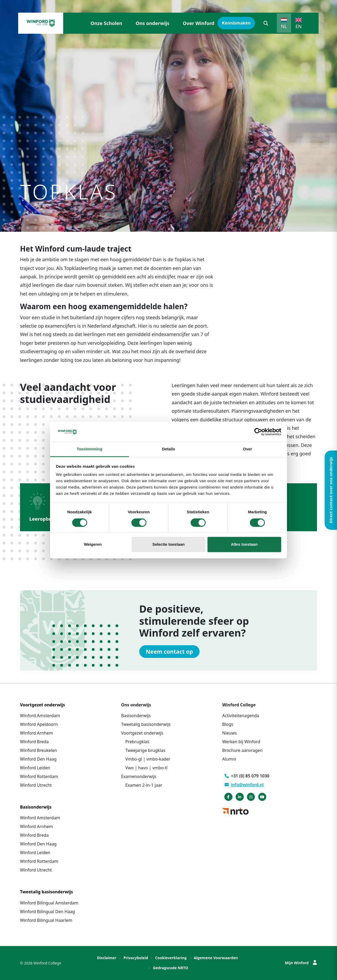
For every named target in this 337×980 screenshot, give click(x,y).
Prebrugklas (137, 742)
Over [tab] (248, 449)
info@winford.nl (244, 785)
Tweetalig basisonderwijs (146, 724)
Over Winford (199, 23)
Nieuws (229, 733)
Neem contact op (169, 652)
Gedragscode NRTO (171, 968)
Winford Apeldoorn (39, 724)
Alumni (229, 759)
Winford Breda (34, 742)
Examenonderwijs (139, 776)
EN (299, 26)
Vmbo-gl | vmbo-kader (148, 759)
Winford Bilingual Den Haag (47, 912)
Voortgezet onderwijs (142, 733)
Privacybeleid (136, 958)
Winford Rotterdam (39, 776)
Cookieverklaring (171, 958)
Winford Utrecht (36, 785)
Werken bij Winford (241, 742)
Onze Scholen (106, 23)
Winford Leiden (35, 768)
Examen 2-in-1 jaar (144, 785)
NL (284, 26)
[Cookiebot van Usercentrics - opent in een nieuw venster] (258, 432)
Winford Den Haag (38, 759)
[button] (266, 23)
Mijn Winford (301, 963)
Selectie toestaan (169, 545)
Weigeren (93, 545)
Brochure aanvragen (242, 750)
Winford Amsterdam (40, 716)
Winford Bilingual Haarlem (46, 920)
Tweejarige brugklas (145, 750)
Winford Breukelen (39, 750)
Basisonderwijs (136, 716)
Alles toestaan (244, 545)
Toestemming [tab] (90, 449)
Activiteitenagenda (241, 716)
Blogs (228, 724)
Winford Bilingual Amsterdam (49, 903)
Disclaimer (107, 958)
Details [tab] (168, 449)
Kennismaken (236, 23)
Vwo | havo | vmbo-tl (146, 768)
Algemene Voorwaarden (216, 958)
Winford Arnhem (36, 733)
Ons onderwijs (152, 23)
